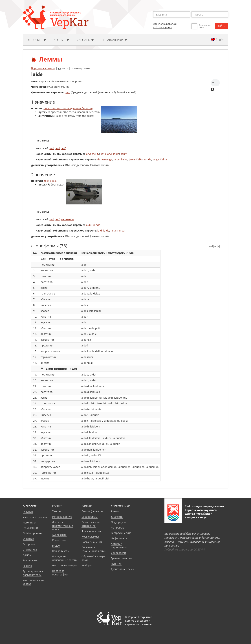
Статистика (30, 550)
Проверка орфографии (60, 573)
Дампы (27, 555)
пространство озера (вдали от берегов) (68, 108)
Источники (30, 522)
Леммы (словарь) (92, 511)
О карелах (29, 544)
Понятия (116, 564)
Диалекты (117, 517)
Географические (121, 533)
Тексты (56, 511)
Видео (56, 546)
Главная (28, 512)
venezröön (67, 219)
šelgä (164, 159)
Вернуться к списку (43, 68)
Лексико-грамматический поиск (63, 526)
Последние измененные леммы (94, 549)
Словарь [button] (85, 40)
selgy (124, 154)
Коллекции (59, 540)
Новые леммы (90, 537)
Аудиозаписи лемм (123, 569)
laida (106, 231)
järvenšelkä (136, 159)
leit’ (64, 148)
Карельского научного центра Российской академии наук (201, 514)
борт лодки (50, 181)
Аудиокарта (59, 535)
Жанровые (117, 528)
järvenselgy (92, 154)
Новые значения (92, 542)
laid (68, 92)
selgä (156, 159)
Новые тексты (61, 551)
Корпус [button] (61, 40)
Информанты (119, 538)
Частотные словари (64, 565)
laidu (89, 225)
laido (116, 154)
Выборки (87, 565)
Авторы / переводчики (119, 546)
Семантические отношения (91, 524)
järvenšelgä (121, 159)
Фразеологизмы (91, 531)
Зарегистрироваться (165, 24)
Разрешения (30, 560)
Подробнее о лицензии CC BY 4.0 (185, 549)
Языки (115, 511)
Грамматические (121, 558)
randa (148, 159)
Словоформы (90, 517)
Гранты (27, 566)
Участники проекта (35, 517)
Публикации (30, 528)
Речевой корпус (62, 517)
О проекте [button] (36, 40)
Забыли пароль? (163, 27)
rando (97, 225)
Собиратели (118, 553)
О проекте (30, 506)
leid (58, 148)
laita (113, 231)
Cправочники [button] (114, 40)
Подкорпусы (118, 522)
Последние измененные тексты (65, 558)
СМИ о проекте (32, 533)
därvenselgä (105, 159)
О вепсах (28, 539)
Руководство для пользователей (33, 573)
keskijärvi (106, 154)
